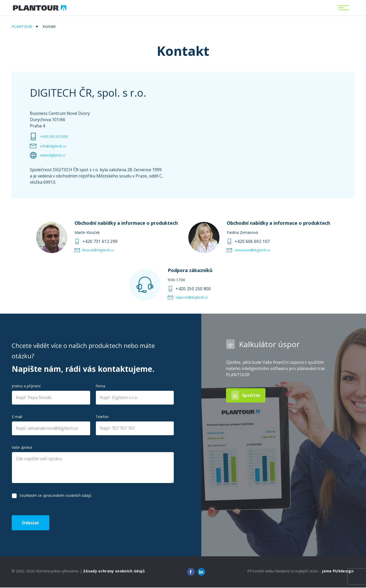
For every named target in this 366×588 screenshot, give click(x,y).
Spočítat (252, 395)
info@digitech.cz (57, 146)
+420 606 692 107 (252, 241)
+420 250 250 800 (58, 137)
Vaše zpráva (22, 447)
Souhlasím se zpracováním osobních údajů (55, 495)
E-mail (17, 417)
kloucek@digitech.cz (102, 250)
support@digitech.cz (196, 298)
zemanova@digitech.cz (257, 250)
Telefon (102, 417)
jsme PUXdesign (338, 572)
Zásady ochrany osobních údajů (114, 572)
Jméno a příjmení (26, 386)
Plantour (22, 26)
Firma (100, 386)
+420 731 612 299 (100, 241)
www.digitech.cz (56, 155)
